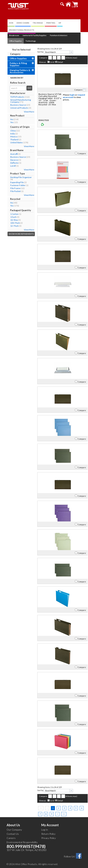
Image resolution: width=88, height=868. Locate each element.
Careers (11, 838)
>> (60, 814)
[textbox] (54, 52)
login (69, 95)
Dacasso (11, 160)
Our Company (14, 830)
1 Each (10, 217)
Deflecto (11, 163)
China (9, 131)
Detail (57, 62)
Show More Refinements (18, 234)
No (8, 119)
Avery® (10, 154)
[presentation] (68, 52)
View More (26, 112)
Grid (49, 62)
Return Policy (48, 834)
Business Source (15, 105)
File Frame (12, 188)
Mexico (10, 137)
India (9, 134)
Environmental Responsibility (22, 842)
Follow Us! (70, 856)
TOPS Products (14, 97)
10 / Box (11, 220)
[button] (66, 4)
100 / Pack (12, 223)
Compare (40, 58)
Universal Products (16, 108)
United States (13, 142)
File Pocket (12, 191)
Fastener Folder (14, 185)
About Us (13, 825)
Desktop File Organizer (18, 177)
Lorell (9, 166)
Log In (45, 830)
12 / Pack (11, 226)
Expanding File (14, 182)
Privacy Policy (49, 838)
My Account (50, 825)
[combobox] (55, 52)
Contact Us (13, 834)
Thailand (11, 140)
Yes (8, 122)
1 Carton (11, 214)
